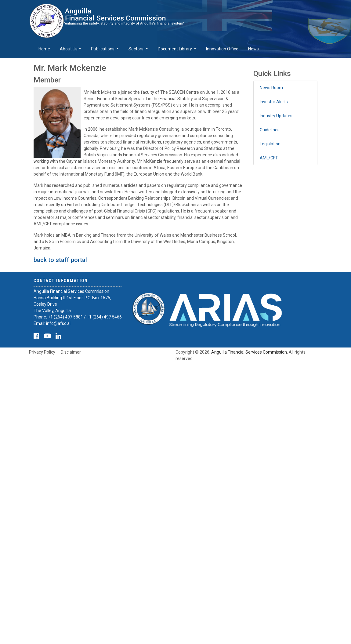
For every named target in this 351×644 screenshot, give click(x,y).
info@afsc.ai (58, 323)
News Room (271, 88)
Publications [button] (103, 49)
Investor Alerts (274, 102)
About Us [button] (69, 49)
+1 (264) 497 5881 (65, 317)
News (253, 49)
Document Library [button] (175, 49)
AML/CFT (269, 158)
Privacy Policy (42, 352)
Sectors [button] (136, 49)
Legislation (270, 144)
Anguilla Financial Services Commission (249, 352)
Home (44, 49)
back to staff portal (60, 260)
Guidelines (270, 130)
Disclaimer (71, 352)
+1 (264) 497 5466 (104, 317)
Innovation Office (222, 49)
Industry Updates (276, 116)
